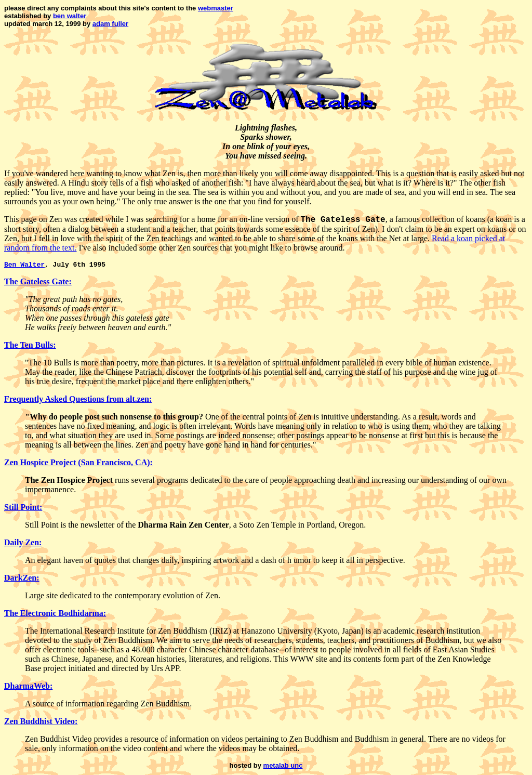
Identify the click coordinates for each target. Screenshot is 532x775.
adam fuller (110, 24)
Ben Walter (24, 266)
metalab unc (283, 767)
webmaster (216, 8)
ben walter (70, 16)
